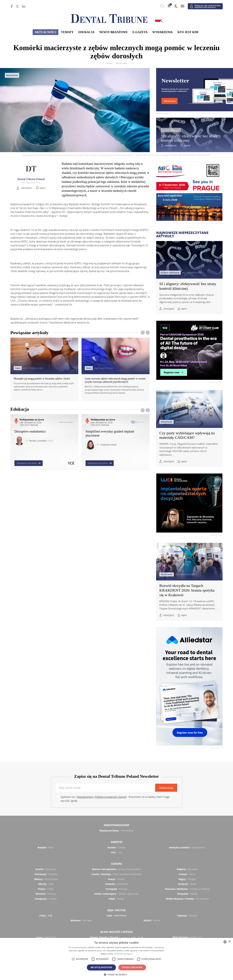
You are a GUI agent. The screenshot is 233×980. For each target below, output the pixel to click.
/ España (187, 894)
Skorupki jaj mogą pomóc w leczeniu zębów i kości (42, 379)
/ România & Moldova (187, 889)
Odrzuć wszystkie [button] (132, 967)
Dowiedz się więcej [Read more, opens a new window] (123, 954)
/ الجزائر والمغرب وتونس (116, 937)
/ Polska (46, 889)
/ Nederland (116, 884)
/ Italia (46, 884)
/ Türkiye (116, 899)
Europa (117, 864)
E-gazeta (140, 32)
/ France (187, 874)
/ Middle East (187, 937)
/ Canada (116, 847)
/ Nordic (187, 884)
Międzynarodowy (117, 825)
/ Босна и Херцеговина (116, 869)
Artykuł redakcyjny (171, 130)
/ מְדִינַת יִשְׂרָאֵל (46, 937)
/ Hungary (187, 879)
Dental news (121, 63)
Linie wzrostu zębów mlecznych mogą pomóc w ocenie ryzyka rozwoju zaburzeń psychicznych (115, 380)
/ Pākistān (187, 916)
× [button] (229, 942)
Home (109, 63)
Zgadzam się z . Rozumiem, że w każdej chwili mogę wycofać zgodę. (115, 799)
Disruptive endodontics (30, 431)
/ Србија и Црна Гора (116, 894)
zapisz (187, 145)
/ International (116, 831)
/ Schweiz (46, 899)
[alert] (116, 959)
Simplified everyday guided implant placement (110, 433)
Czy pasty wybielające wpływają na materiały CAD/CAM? (187, 435)
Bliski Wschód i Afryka (116, 932)
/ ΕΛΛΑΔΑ (116, 879)
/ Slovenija (46, 894)
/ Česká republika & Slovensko (116, 874)
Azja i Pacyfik (116, 910)
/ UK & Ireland (187, 899)
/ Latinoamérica (187, 847)
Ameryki (117, 842)
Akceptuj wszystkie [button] (101, 967)
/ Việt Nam (81, 920)
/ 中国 (46, 916)
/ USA (116, 852)
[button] (116, 975)
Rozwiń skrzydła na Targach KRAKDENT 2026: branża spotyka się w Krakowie (187, 590)
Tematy (67, 32)
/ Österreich (46, 869)
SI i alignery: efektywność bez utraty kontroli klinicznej (189, 138)
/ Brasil (46, 847)
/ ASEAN (152, 920)
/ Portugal (116, 889)
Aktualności (46, 32)
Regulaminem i (86, 797)
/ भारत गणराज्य (116, 916)
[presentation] (143, 333)
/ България (187, 869)
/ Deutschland (46, 879)
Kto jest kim (188, 32)
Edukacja (86, 32)
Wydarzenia (162, 32)
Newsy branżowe (113, 32)
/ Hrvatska (46, 874)
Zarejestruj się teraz (29, 463)
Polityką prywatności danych (111, 797)
